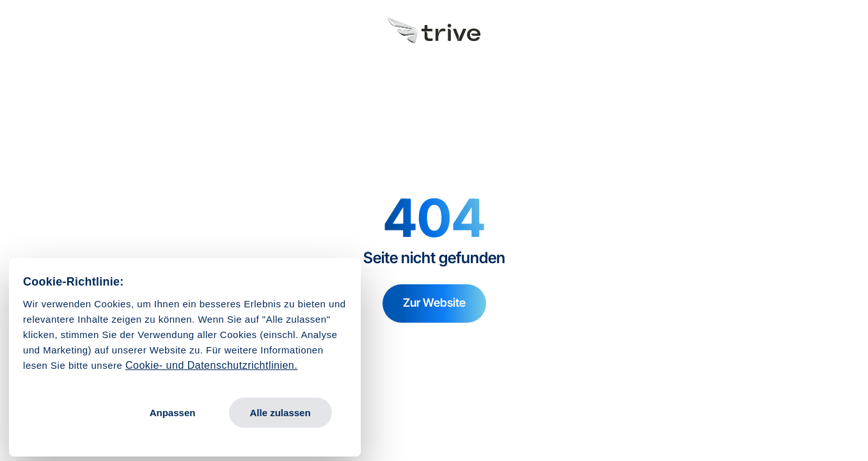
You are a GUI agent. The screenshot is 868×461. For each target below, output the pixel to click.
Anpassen (173, 413)
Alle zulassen (280, 413)
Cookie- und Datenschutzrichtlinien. (211, 365)
